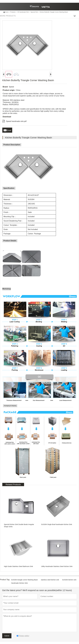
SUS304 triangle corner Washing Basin (25, 580)
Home (6, 12)
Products (13, 12)
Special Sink (34, 12)
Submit (7, 636)
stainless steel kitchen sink (50, 580)
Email (7, 130)
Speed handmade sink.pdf (14, 121)
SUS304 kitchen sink (69, 580)
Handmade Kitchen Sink (19, 583)
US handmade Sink (23, 12)
